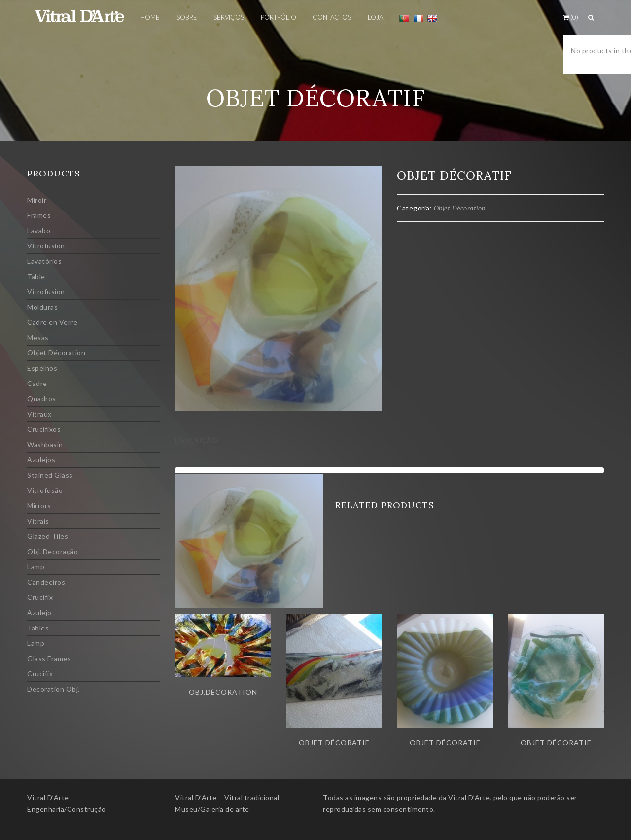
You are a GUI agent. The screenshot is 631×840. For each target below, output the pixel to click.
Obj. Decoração (53, 551)
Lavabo (39, 230)
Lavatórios (44, 261)
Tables (38, 628)
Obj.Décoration (223, 692)
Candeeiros (46, 582)
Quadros (42, 399)
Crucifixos (44, 429)
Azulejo (39, 612)
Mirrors (39, 506)
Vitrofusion (46, 246)
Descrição (196, 440)
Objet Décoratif (445, 743)
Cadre (37, 383)
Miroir (37, 200)
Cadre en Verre (52, 322)
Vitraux (39, 414)
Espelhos (42, 368)
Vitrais (38, 521)
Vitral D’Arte (48, 797)
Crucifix (40, 597)
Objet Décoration (56, 353)
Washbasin (45, 444)
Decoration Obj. (53, 689)
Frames (39, 215)
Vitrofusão (45, 490)
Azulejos (41, 460)
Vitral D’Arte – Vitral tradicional (227, 797)
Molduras (42, 307)
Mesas (38, 337)
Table (36, 276)
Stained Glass (50, 475)
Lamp (36, 567)
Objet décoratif (334, 743)
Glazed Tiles (48, 536)
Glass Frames (49, 658)
